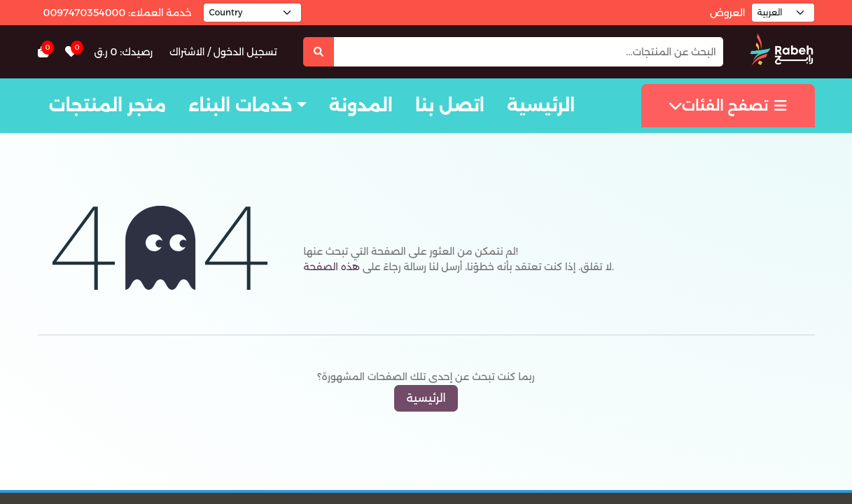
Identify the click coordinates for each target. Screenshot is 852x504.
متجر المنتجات (108, 105)
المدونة (361, 105)
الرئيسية (541, 105)
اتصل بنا (450, 105)
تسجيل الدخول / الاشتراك (223, 52)
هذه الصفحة (332, 267)
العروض (727, 13)
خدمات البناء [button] (240, 105)
